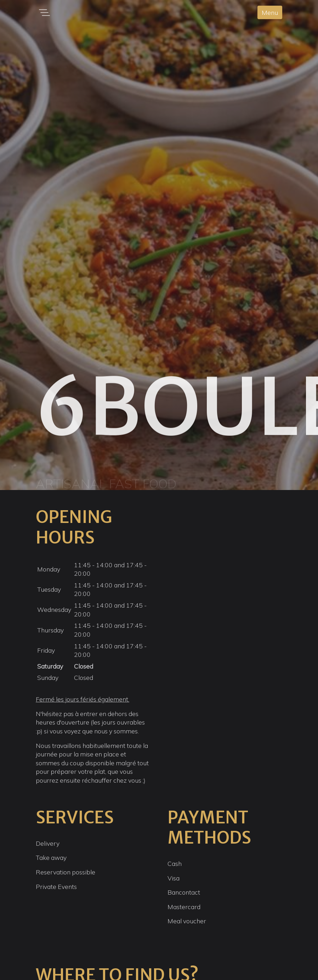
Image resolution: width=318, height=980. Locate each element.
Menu (270, 12)
